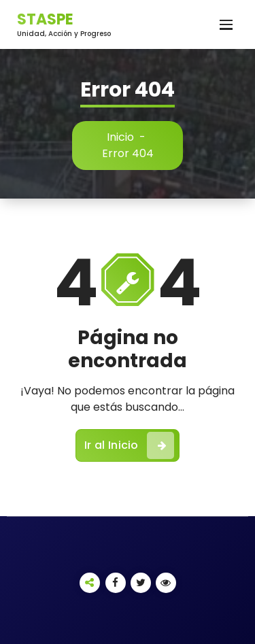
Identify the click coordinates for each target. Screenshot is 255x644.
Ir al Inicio (129, 445)
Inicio (120, 137)
